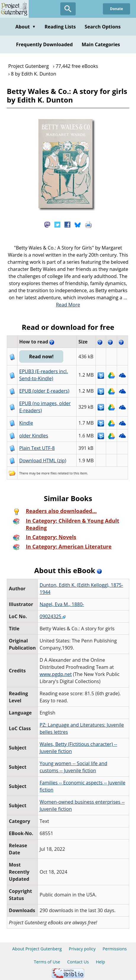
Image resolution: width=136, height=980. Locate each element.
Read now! (41, 356)
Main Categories (101, 44)
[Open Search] (68, 9)
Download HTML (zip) (43, 461)
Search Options (103, 27)
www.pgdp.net (56, 674)
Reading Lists (60, 27)
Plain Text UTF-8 (37, 448)
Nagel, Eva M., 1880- (62, 604)
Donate (116, 9)
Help (100, 962)
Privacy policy (82, 949)
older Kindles (34, 436)
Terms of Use (47, 962)
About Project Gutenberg (37, 949)
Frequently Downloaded (44, 44)
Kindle (26, 423)
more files (49, 473)
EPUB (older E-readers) (44, 391)
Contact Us (78, 962)
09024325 (53, 616)
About (26, 27)
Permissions (115, 949)
